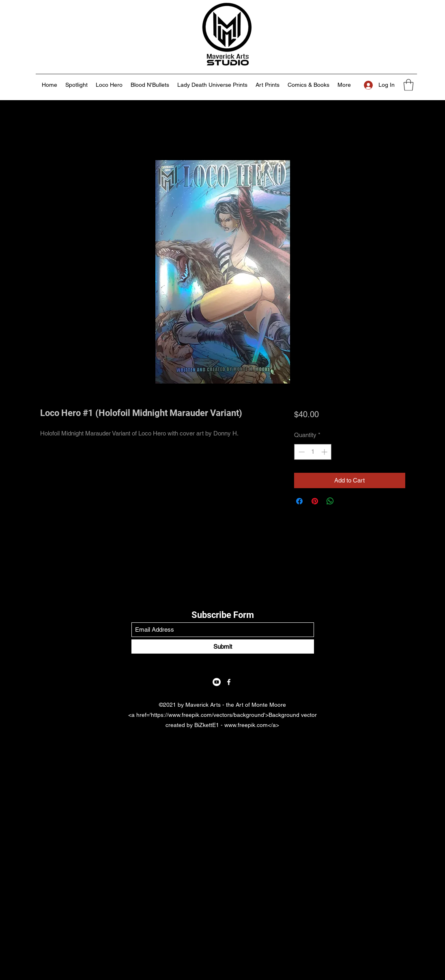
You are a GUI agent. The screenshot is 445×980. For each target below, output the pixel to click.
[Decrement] (301, 452)
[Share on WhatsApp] (330, 501)
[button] (408, 85)
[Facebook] (229, 682)
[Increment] (325, 452)
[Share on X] (346, 501)
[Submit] (223, 647)
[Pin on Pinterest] (315, 501)
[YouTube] (217, 682)
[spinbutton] (313, 452)
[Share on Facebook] (299, 501)
